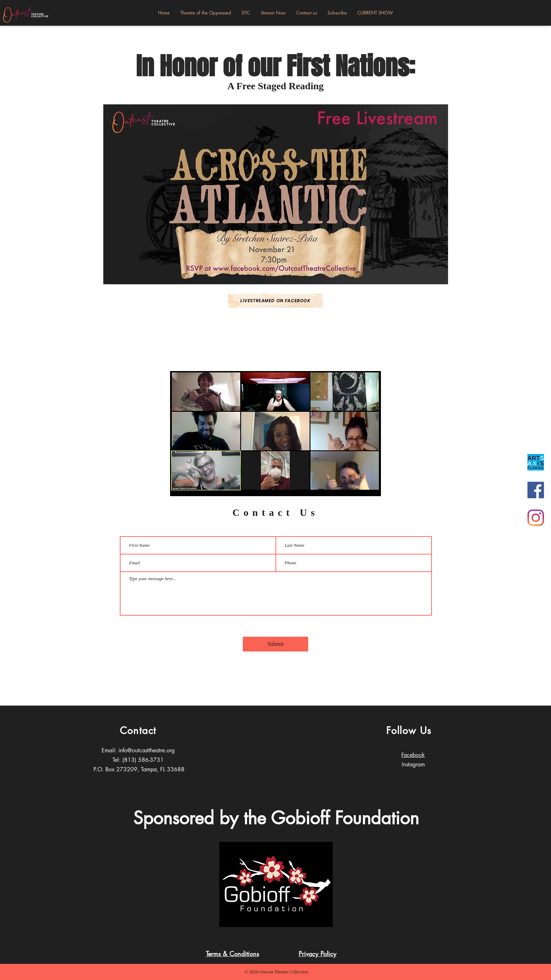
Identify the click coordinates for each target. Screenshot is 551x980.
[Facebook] (536, 490)
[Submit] (275, 644)
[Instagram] (536, 518)
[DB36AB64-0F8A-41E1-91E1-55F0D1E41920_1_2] (536, 462)
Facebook (413, 755)
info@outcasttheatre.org (147, 750)
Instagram (413, 764)
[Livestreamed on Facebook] (275, 301)
